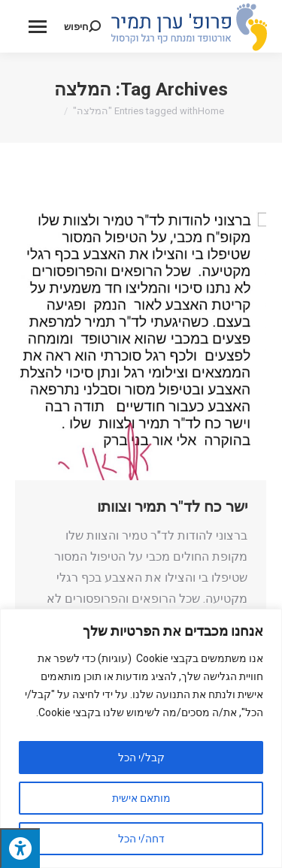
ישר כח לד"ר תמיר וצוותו (172, 507)
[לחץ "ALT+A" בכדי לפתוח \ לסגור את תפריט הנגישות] (20, 848)
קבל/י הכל (141, 758)
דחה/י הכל (141, 839)
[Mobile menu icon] (38, 27)
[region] (141, 738)
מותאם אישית (141, 798)
